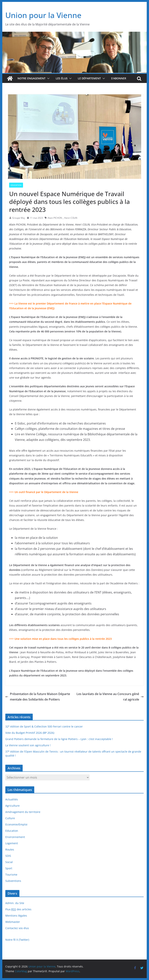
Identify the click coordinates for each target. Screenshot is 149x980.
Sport (9, 868)
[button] (48, 78)
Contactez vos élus (17, 928)
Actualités (12, 799)
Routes (10, 849)
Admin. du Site (15, 903)
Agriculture (12, 806)
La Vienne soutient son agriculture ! (28, 745)
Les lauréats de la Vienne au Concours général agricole (110, 697)
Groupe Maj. (19, 218)
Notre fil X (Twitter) (17, 940)
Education (16, 185)
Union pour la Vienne (43, 15)
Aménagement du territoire (23, 812)
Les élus (62, 78)
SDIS (8, 856)
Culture (10, 818)
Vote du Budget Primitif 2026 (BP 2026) (30, 733)
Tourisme (11, 875)
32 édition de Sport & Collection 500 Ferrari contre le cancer (44, 726)
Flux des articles (18, 909)
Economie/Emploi (16, 824)
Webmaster (13, 922)
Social (9, 862)
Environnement (15, 837)
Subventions (13, 881)
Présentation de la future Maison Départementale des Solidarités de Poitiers (38, 697)
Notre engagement (31, 78)
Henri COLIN (71, 218)
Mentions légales (16, 916)
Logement (12, 843)
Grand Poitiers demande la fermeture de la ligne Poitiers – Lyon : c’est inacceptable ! (59, 739)
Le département (89, 78)
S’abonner (119, 78)
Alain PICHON (55, 218)
